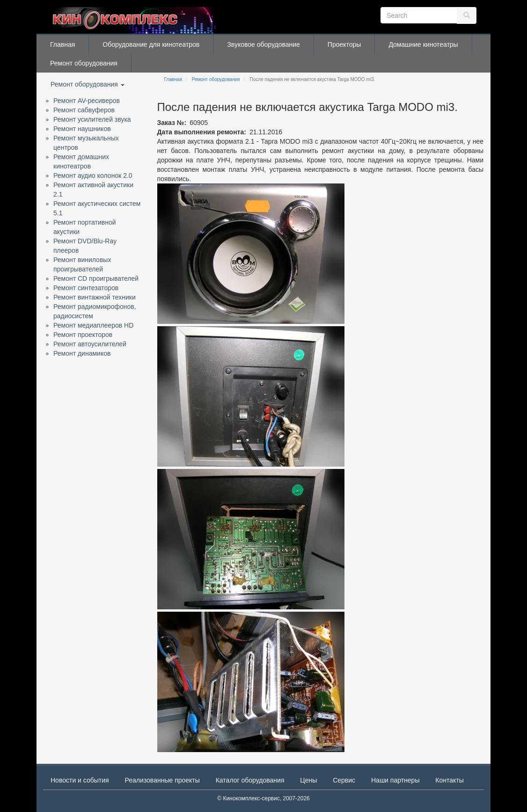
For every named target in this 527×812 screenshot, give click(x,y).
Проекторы (344, 44)
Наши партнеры (395, 780)
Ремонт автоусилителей (90, 344)
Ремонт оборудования (84, 63)
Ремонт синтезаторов (86, 288)
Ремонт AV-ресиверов (87, 101)
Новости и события (80, 780)
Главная (62, 44)
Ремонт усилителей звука (92, 119)
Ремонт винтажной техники (95, 297)
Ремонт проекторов (83, 335)
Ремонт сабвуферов (84, 110)
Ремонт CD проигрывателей (96, 278)
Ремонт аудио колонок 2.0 (93, 176)
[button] (251, 254)
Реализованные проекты (162, 780)
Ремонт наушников (82, 129)
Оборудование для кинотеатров (151, 44)
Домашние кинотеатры (423, 44)
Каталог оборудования (250, 780)
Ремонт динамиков (82, 353)
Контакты (449, 780)
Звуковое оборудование (263, 44)
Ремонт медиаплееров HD (93, 325)
